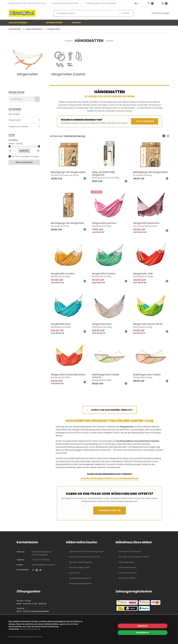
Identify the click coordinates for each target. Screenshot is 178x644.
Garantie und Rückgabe (81, 564)
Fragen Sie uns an (110, 513)
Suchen (126, 13)
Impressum (75, 575)
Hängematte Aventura (104, 223)
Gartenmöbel (15, 29)
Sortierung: (56, 136)
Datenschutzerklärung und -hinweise (26, 637)
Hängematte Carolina (63, 274)
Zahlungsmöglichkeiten (80, 586)
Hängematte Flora (61, 324)
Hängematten (54, 29)
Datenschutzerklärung (30, 629)
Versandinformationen (80, 580)
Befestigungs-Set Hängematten (61, 173)
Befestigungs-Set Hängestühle (68, 223)
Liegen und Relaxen (34, 29)
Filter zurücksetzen (24, 162)
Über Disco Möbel (127, 580)
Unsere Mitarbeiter (128, 570)
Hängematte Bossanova (147, 223)
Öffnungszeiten (126, 564)
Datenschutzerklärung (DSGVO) (85, 559)
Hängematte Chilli (143, 274)
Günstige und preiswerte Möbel (134, 559)
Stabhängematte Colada (147, 375)
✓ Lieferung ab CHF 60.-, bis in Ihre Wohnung (26, 3)
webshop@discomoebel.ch (44, 567)
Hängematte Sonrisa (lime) (148, 324)
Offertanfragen (160, 13)
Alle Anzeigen (14, 114)
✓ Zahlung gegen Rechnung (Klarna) (100, 3)
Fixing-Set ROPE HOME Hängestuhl (104, 173)
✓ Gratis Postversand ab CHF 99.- (65, 3)
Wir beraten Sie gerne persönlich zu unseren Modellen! (110, 481)
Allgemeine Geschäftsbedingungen (86, 554)
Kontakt (77, 23)
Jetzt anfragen (145, 121)
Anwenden (24, 151)
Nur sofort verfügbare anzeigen (25, 156)
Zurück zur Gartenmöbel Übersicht (110, 412)
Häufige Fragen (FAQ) (80, 570)
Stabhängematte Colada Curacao (106, 376)
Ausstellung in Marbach (130, 554)
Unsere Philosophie (128, 575)
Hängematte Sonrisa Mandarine (62, 376)
